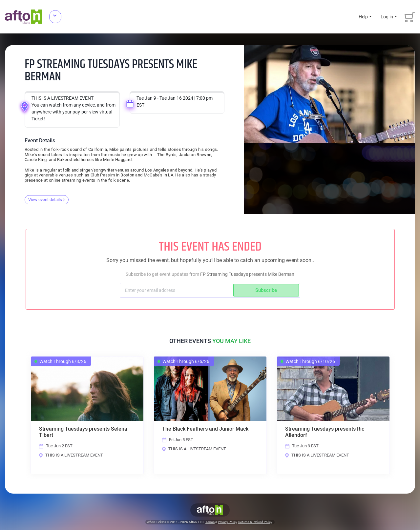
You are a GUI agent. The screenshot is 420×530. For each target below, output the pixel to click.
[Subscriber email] (177, 290)
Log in (387, 17)
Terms (210, 522)
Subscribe (266, 290)
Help (363, 17)
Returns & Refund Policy (255, 522)
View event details (47, 200)
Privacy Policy (227, 522)
